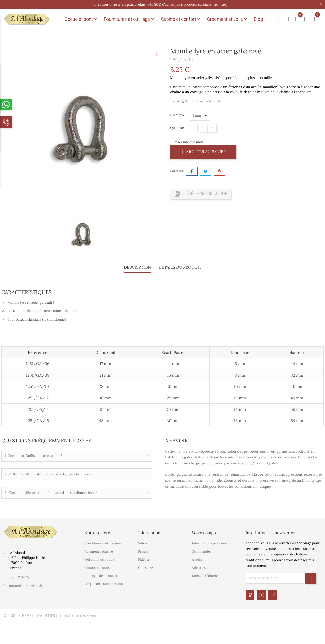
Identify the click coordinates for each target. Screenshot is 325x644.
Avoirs (197, 559)
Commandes (202, 551)
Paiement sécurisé (99, 551)
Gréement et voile (227, 19)
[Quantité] (193, 128)
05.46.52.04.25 (18, 577)
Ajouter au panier (203, 152)
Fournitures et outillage (129, 19)
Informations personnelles (212, 543)
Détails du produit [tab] (180, 267)
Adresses (199, 567)
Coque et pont (81, 19)
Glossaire (145, 567)
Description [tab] (137, 267)
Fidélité (144, 559)
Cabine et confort (181, 19)
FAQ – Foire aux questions (104, 583)
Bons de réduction (206, 575)
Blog (258, 19)
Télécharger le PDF (201, 194)
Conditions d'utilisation (103, 543)
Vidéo (143, 543)
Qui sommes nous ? (99, 559)
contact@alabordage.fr (25, 585)
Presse (143, 551)
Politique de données (101, 575)
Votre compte (205, 532)
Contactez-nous (97, 567)
